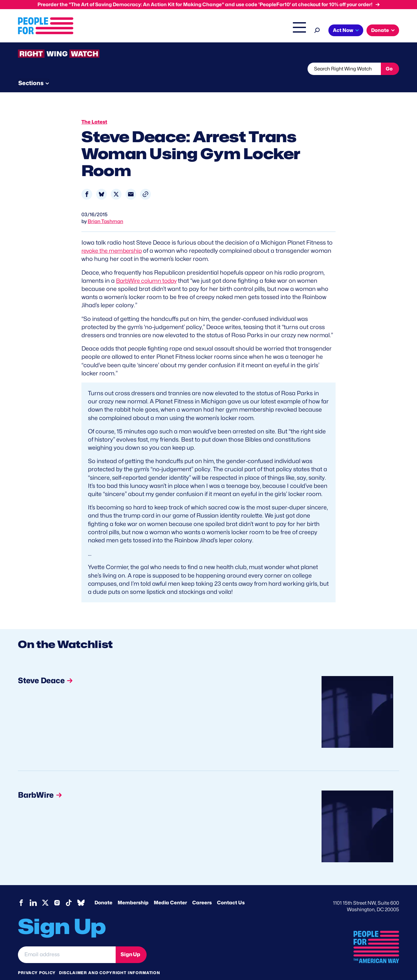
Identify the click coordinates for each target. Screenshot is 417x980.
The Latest (270, 31)
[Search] (317, 30)
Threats (65, 69)
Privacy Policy (37, 960)
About (124, 31)
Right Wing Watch (231, 31)
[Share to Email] (131, 182)
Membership (133, 890)
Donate (103, 890)
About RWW (141, 69)
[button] (145, 182)
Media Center (170, 890)
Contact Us (231, 890)
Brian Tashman (105, 209)
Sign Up (130, 942)
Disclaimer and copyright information (110, 960)
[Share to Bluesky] (101, 182)
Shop (295, 31)
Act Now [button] (343, 30)
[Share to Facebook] (87, 182)
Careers (202, 890)
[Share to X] (116, 182)
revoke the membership (114, 238)
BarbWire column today (149, 268)
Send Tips (230, 69)
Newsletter (186, 69)
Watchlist (103, 69)
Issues (151, 31)
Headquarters (187, 31)
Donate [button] (380, 30)
